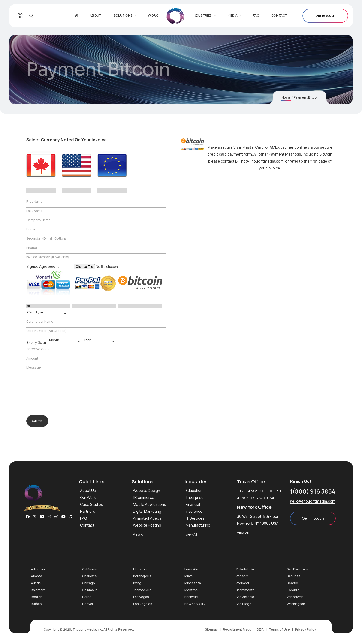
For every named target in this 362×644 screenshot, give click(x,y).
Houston (140, 569)
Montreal (191, 590)
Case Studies (92, 504)
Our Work (88, 497)
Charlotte (89, 576)
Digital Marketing (147, 511)
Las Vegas (141, 597)
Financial (193, 504)
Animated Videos (147, 518)
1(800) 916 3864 (313, 491)
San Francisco (297, 569)
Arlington (38, 569)
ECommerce (144, 497)
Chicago (89, 583)
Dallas (87, 597)
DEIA (260, 629)
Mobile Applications (149, 504)
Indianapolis (142, 576)
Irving (137, 583)
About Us (88, 491)
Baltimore (38, 590)
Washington (296, 604)
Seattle (292, 583)
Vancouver (295, 597)
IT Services (195, 518)
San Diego (244, 604)
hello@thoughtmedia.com (313, 501)
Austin (36, 583)
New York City (195, 604)
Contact (87, 525)
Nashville (191, 597)
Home (286, 97)
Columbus (90, 590)
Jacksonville (142, 590)
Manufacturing (198, 525)
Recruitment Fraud (237, 629)
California (89, 569)
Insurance (194, 511)
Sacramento (245, 590)
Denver (88, 604)
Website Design (146, 491)
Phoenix (242, 576)
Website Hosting (147, 525)
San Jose (294, 576)
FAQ (84, 518)
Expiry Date (36, 343)
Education (194, 491)
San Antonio (245, 597)
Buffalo (36, 604)
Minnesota (193, 583)
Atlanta (36, 576)
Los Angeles (143, 604)
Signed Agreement (43, 266)
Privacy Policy (306, 629)
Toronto (293, 590)
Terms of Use (279, 629)
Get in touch (325, 16)
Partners (88, 511)
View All (139, 534)
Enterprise (195, 497)
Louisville (191, 569)
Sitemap (211, 629)
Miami (189, 576)
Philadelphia (245, 569)
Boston (37, 597)
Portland (242, 583)
